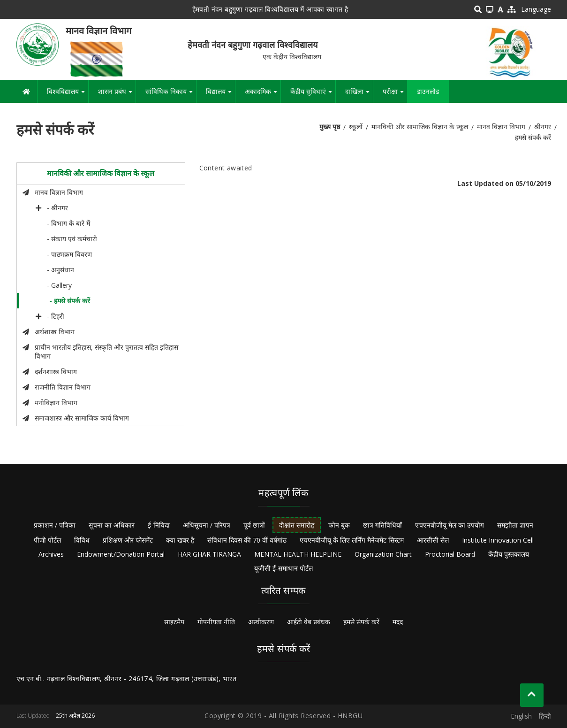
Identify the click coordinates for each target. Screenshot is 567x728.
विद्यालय (220, 95)
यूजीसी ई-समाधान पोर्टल (283, 568)
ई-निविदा (159, 525)
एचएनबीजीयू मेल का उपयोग (450, 525)
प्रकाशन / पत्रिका (55, 525)
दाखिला (359, 95)
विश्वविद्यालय (68, 95)
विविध (82, 540)
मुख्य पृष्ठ (330, 126)
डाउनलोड (428, 91)
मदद (398, 622)
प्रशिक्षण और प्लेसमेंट (128, 540)
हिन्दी (545, 716)
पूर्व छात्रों (254, 525)
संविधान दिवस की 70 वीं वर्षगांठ (247, 540)
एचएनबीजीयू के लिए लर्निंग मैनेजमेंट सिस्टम (352, 540)
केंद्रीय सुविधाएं (313, 95)
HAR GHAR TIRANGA (209, 554)
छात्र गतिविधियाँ (382, 525)
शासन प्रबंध (117, 95)
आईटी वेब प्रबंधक (309, 622)
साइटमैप (174, 622)
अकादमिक (263, 95)
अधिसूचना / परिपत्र (207, 525)
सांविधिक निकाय (171, 95)
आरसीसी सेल (433, 540)
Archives (51, 554)
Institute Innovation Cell (498, 540)
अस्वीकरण (261, 622)
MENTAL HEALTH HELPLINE (298, 554)
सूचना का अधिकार (112, 525)
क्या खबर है (180, 540)
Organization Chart (383, 554)
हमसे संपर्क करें (361, 622)
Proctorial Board (450, 554)
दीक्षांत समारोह (297, 525)
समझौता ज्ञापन (515, 525)
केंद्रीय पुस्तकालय (509, 554)
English (521, 716)
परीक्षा (395, 95)
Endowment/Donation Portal (121, 554)
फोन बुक (339, 525)
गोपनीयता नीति (216, 622)
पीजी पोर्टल (47, 540)
